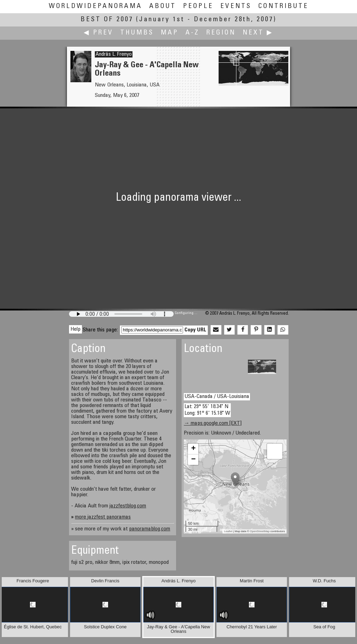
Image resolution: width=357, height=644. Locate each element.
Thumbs (137, 33)
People (198, 6)
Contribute (283, 6)
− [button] (193, 460)
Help (75, 329)
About (163, 6)
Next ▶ (258, 33)
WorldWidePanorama (96, 6)
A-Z (192, 33)
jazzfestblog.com (128, 506)
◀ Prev (98, 33)
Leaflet (228, 531)
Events (236, 6)
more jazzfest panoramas (103, 517)
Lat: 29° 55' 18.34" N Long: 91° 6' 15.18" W (207, 410)
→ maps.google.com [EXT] (213, 423)
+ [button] (193, 449)
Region (221, 33)
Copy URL (195, 330)
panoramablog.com (150, 529)
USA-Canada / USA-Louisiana (217, 397)
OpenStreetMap (260, 531)
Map (170, 33)
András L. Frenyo (114, 54)
